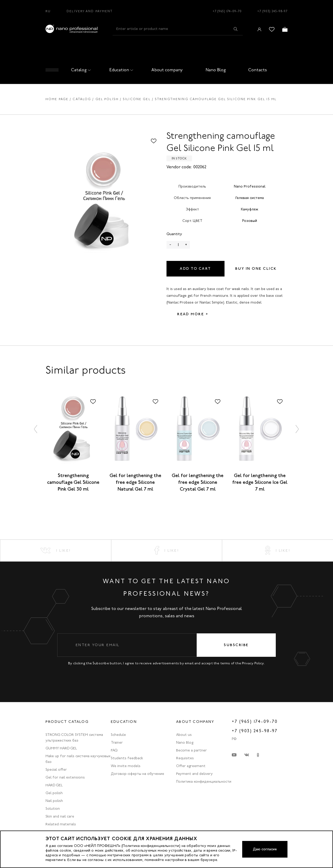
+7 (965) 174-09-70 (227, 11)
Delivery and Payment (90, 11)
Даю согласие (265, 849)
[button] (36, 429)
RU (48, 11)
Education (120, 70)
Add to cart (196, 269)
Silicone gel (137, 99)
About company (167, 70)
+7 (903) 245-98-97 (272, 11)
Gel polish (107, 99)
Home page (57, 99)
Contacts (258, 70)
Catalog (80, 70)
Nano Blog (216, 70)
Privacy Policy (253, 663)
